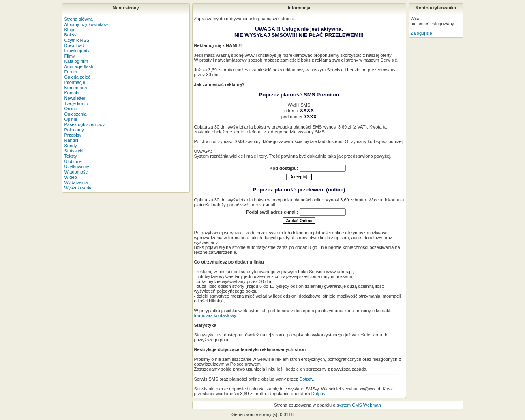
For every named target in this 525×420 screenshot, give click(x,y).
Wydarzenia (76, 182)
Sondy (71, 146)
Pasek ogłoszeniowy (85, 124)
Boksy (71, 35)
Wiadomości (77, 172)
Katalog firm (76, 61)
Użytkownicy (77, 167)
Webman (372, 405)
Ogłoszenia (76, 114)
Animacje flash (79, 66)
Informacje (75, 82)
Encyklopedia (78, 51)
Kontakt (72, 93)
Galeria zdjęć (77, 77)
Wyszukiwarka (79, 188)
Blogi (69, 30)
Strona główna (79, 19)
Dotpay (306, 379)
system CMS (349, 405)
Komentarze (76, 88)
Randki (71, 140)
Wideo (71, 177)
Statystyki (74, 151)
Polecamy (74, 130)
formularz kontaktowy (215, 315)
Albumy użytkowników (86, 24)
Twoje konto (76, 103)
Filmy (70, 56)
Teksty (71, 156)
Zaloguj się (421, 33)
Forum (71, 72)
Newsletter (75, 98)
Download (74, 45)
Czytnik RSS (77, 40)
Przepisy (73, 135)
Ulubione (73, 161)
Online (71, 109)
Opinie (71, 119)
